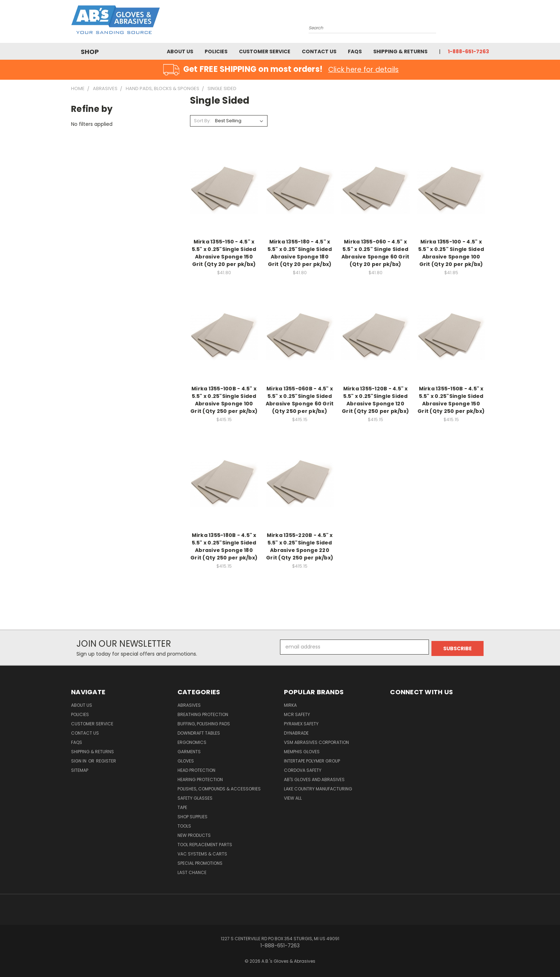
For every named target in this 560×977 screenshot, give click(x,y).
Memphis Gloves (302, 752)
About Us (180, 51)
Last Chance (192, 872)
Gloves (186, 761)
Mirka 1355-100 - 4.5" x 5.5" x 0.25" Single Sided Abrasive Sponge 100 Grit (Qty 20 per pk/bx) (451, 253)
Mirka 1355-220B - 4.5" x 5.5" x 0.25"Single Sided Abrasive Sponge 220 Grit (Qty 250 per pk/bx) (300, 546)
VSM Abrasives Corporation (316, 742)
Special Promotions (200, 863)
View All (293, 798)
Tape (182, 807)
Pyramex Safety (301, 724)
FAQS (355, 51)
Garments (189, 752)
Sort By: (202, 121)
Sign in (79, 761)
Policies (216, 51)
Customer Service (265, 51)
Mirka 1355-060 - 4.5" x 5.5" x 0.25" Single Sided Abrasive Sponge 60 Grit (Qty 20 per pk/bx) (376, 253)
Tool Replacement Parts (205, 845)
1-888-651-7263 (468, 51)
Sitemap (80, 770)
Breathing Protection (203, 714)
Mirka (290, 705)
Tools (184, 826)
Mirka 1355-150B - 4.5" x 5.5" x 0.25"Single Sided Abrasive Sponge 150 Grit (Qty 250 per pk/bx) (451, 400)
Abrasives (189, 705)
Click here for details (364, 70)
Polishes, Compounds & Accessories (219, 789)
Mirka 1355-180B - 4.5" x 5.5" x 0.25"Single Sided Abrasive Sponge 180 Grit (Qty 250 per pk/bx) (224, 546)
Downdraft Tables (199, 733)
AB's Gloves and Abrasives (314, 779)
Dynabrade (296, 733)
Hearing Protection (200, 779)
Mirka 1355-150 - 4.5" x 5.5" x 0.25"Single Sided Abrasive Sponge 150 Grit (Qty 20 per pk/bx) (224, 253)
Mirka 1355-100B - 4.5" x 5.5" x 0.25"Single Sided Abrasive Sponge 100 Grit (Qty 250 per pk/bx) (224, 400)
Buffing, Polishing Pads (204, 724)
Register (106, 761)
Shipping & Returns (400, 51)
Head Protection (196, 770)
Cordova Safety (303, 770)
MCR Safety (297, 714)
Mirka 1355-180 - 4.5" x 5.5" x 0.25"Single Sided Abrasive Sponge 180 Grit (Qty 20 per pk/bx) (300, 253)
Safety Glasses (195, 798)
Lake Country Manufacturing (318, 789)
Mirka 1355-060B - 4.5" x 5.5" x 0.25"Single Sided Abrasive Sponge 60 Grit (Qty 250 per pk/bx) (300, 400)
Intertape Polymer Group (312, 761)
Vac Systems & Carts (202, 854)
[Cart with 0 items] (487, 23)
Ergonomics (192, 742)
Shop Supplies (192, 817)
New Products (194, 835)
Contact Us (319, 51)
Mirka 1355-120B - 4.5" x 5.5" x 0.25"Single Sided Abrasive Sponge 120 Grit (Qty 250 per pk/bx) (375, 400)
